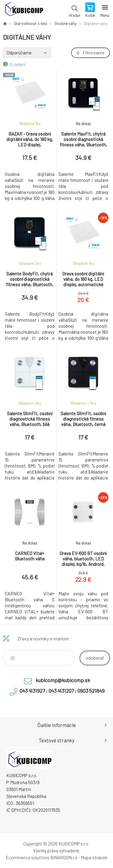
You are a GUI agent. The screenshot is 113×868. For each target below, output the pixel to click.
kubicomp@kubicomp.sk (63, 680)
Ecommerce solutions (28, 857)
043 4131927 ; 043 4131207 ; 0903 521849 (62, 691)
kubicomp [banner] (24, 11)
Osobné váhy (66, 23)
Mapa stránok (94, 857)
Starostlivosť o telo (31, 23)
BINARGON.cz (64, 857)
